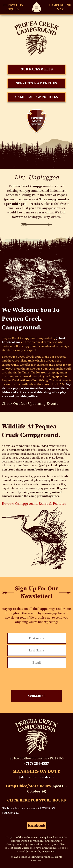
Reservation (13, 7)
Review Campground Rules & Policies (34, 504)
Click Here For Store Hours (36, 800)
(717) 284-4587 (37, 764)
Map (60, 7)
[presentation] (37, 677)
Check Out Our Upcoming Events (30, 404)
